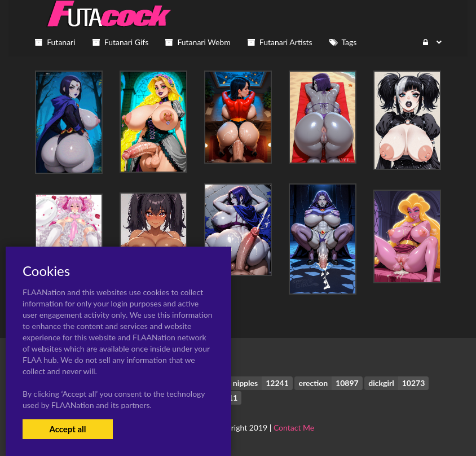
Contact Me (294, 427)
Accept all (67, 429)
